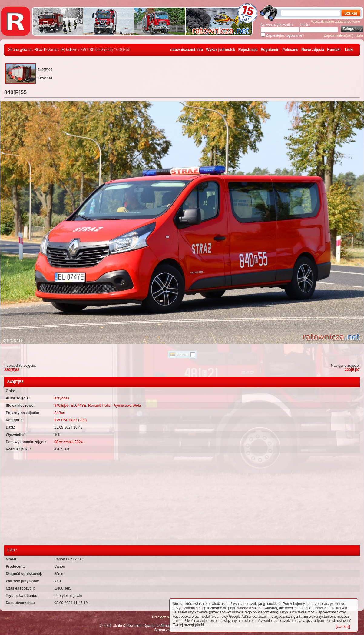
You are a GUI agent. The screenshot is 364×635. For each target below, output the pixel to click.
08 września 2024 (68, 442)
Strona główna (20, 50)
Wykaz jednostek (220, 50)
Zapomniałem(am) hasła (344, 35)
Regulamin (270, 50)
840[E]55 (61, 406)
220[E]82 (12, 370)
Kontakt (334, 50)
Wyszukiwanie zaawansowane (336, 22)
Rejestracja (248, 50)
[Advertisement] (182, 500)
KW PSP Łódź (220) (96, 50)
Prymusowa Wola (127, 406)
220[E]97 (352, 370)
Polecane (290, 50)
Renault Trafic (99, 406)
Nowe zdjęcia (313, 50)
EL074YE (79, 406)
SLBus (60, 413)
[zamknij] (343, 627)
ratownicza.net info (187, 50)
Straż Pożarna (46, 50)
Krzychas (62, 398)
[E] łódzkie (69, 50)
